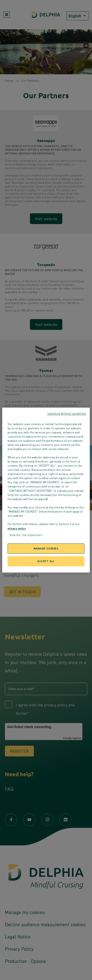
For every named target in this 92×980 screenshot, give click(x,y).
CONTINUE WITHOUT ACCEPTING (67, 414)
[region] (46, 490)
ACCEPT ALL (46, 561)
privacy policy (17, 528)
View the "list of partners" (26, 535)
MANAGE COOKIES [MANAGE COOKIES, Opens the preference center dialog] (46, 548)
